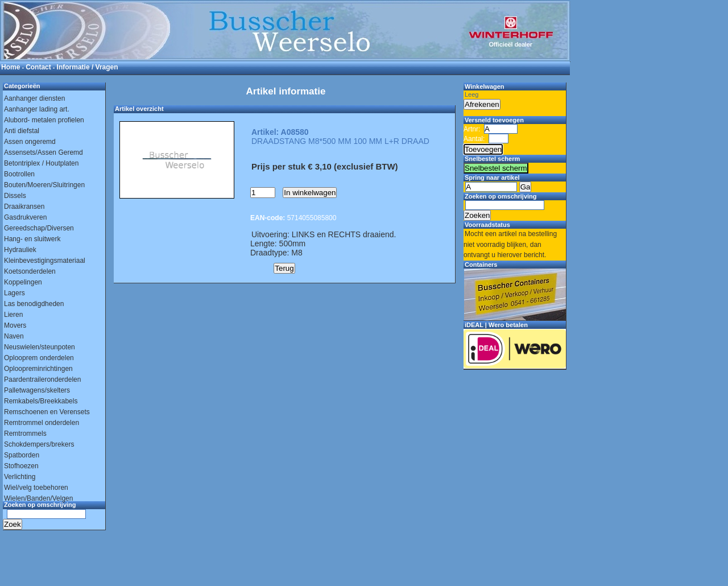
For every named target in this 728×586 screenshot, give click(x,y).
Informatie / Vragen (88, 67)
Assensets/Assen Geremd (44, 152)
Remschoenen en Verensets (47, 412)
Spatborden (22, 455)
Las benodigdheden (34, 304)
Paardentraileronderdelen (42, 379)
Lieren (13, 315)
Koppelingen (23, 282)
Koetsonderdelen (30, 271)
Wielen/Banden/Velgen (38, 498)
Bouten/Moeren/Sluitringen (44, 185)
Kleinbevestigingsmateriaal (45, 261)
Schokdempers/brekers (39, 444)
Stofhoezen (21, 466)
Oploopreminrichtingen (38, 369)
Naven (14, 336)
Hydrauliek (20, 250)
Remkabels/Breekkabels (41, 401)
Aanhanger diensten (34, 98)
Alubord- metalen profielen (44, 120)
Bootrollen (19, 174)
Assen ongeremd (30, 142)
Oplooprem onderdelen (39, 358)
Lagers (15, 293)
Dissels (15, 196)
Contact (38, 67)
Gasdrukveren (25, 217)
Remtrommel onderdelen (42, 423)
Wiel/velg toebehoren (36, 488)
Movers (15, 325)
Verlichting (20, 477)
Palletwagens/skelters (37, 390)
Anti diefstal (22, 131)
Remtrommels (25, 434)
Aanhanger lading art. (37, 109)
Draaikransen (24, 207)
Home (11, 67)
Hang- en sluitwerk (32, 239)
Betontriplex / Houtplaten (41, 163)
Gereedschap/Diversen (39, 228)
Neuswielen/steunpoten (40, 347)
